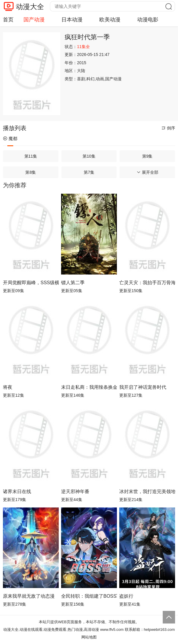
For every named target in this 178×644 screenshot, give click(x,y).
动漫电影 (148, 20)
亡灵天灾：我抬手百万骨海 (147, 283)
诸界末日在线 (17, 491)
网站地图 (89, 637)
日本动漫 (72, 20)
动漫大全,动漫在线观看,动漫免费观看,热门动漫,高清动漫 (51, 629)
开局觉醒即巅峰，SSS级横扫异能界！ (31, 283)
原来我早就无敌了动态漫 (29, 596)
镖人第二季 (73, 283)
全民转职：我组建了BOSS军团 (89, 596)
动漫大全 (30, 7)
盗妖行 (126, 596)
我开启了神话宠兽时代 (143, 387)
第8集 (31, 172)
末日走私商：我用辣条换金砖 (89, 387)
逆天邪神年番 (75, 491)
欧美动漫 (110, 20)
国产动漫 (34, 20)
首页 (8, 20)
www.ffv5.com (112, 629)
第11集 (31, 156)
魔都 (10, 138)
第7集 (89, 172)
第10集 (89, 156)
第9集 (147, 156)
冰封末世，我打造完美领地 (147, 491)
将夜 (8, 387)
